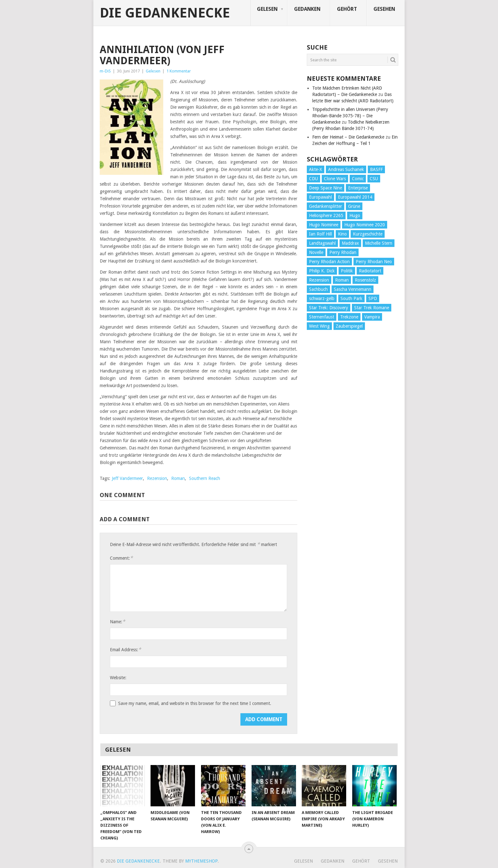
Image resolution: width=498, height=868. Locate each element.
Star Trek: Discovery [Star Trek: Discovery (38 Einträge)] (329, 308)
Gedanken (307, 9)
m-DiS (105, 71)
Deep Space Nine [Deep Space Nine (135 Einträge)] (326, 188)
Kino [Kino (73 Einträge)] (342, 234)
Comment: (121, 558)
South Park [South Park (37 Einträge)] (351, 298)
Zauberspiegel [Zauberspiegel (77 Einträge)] (349, 326)
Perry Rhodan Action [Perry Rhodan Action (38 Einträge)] (329, 262)
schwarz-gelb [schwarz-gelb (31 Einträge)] (322, 298)
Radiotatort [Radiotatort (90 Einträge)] (370, 271)
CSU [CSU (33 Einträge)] (374, 179)
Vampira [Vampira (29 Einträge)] (372, 317)
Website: (118, 678)
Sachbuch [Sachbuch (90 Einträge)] (318, 289)
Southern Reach (205, 478)
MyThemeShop (201, 861)
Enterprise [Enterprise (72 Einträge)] (358, 188)
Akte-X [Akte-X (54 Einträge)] (316, 169)
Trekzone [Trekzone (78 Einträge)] (349, 317)
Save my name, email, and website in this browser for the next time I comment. (195, 703)
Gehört (347, 9)
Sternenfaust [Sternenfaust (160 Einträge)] (322, 317)
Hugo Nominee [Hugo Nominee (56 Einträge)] (324, 225)
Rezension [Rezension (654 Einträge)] (319, 280)
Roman (178, 478)
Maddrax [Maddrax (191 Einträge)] (350, 243)
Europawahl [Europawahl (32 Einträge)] (320, 197)
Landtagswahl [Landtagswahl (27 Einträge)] (322, 243)
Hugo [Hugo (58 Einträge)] (355, 215)
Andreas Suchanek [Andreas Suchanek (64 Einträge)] (346, 169)
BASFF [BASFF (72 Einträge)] (376, 169)
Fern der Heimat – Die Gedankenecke (348, 137)
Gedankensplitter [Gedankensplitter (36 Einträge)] (326, 206)
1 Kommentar (179, 71)
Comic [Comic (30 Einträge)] (358, 179)
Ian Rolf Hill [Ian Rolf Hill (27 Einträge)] (320, 234)
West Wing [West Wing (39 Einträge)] (319, 326)
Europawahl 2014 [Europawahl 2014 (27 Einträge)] (355, 197)
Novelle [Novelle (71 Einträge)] (316, 252)
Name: (118, 622)
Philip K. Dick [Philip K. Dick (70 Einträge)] (322, 271)
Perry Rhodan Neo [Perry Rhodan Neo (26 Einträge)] (374, 262)
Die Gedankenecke (165, 13)
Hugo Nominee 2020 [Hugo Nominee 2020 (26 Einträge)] (365, 225)
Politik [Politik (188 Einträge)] (347, 271)
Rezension (157, 478)
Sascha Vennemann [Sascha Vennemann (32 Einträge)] (353, 289)
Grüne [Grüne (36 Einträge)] (354, 206)
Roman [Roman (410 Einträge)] (342, 280)
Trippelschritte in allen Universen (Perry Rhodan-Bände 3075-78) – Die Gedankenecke (350, 116)
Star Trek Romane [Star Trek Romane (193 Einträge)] (372, 308)
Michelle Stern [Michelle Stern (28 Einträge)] (379, 243)
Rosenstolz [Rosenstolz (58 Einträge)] (365, 280)
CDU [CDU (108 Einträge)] (313, 179)
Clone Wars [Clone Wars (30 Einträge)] (335, 179)
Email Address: (125, 649)
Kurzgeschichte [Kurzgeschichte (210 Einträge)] (368, 234)
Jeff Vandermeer (127, 478)
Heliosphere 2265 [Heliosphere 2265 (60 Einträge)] (326, 215)
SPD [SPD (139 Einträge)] (373, 298)
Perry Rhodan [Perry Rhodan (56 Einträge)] (343, 252)
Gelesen (267, 9)
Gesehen (384, 9)
